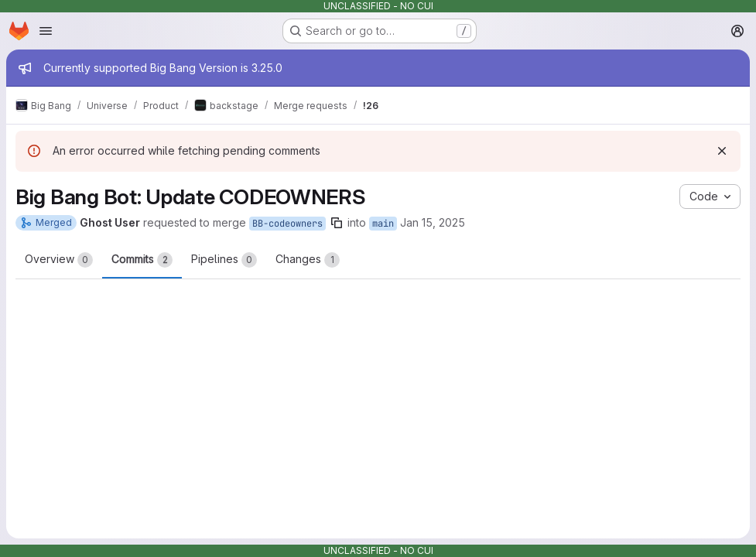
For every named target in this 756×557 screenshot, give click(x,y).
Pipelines (224, 260)
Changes (308, 260)
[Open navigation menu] (46, 31)
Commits (142, 260)
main (383, 224)
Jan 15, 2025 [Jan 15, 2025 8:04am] (433, 222)
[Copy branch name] (337, 223)
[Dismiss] (722, 151)
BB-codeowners (287, 224)
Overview (59, 260)
